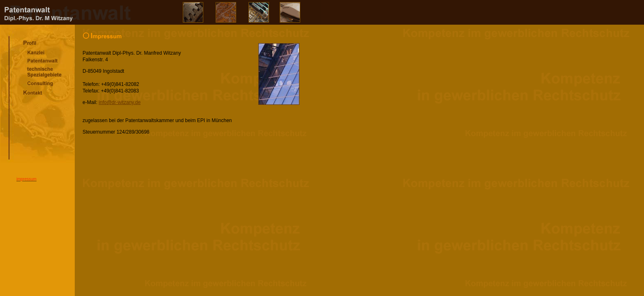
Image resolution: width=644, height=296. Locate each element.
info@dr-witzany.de (120, 102)
